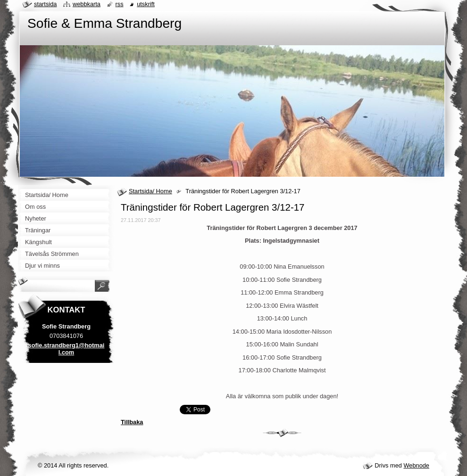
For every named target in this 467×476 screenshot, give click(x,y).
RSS (120, 4)
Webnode (416, 465)
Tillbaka (132, 422)
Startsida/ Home (150, 191)
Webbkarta (87, 4)
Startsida (45, 4)
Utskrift (146, 4)
